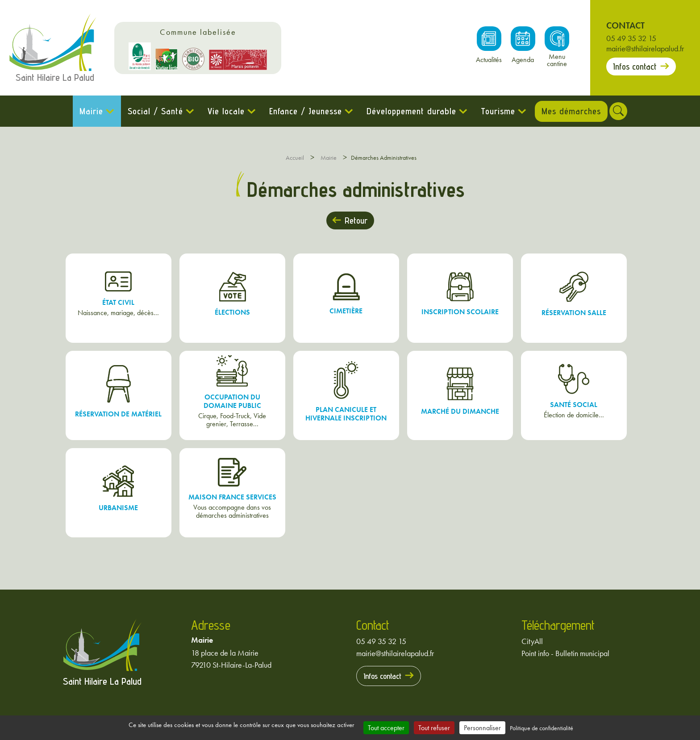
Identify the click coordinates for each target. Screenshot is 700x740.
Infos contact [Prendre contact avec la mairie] (635, 67)
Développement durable (406, 111)
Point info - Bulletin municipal (565, 653)
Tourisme (493, 111)
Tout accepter (386, 728)
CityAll (532, 641)
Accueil (295, 158)
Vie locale (221, 111)
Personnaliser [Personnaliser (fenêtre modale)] (482, 728)
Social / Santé (150, 111)
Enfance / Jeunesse (301, 111)
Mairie (86, 111)
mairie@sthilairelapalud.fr (645, 48)
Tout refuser (434, 728)
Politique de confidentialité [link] (542, 728)
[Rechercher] (623, 111)
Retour (356, 220)
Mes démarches (571, 111)
